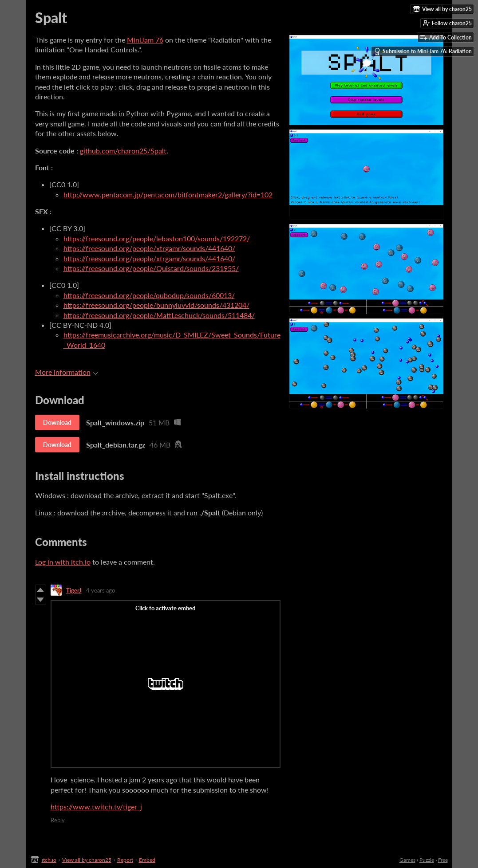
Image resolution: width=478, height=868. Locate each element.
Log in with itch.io (63, 562)
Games (407, 860)
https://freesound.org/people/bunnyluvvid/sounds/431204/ (156, 305)
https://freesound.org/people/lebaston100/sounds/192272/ (157, 238)
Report (125, 860)
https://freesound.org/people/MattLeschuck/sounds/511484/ (159, 315)
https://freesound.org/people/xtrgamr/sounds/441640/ (149, 248)
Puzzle (427, 860)
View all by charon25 (87, 860)
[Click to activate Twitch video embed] (166, 684)
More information (67, 372)
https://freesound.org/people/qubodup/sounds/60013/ (149, 295)
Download (57, 422)
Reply (58, 820)
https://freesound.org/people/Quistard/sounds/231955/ (151, 268)
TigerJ (74, 590)
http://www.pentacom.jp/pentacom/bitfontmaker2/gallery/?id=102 (168, 194)
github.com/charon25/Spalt (123, 151)
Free (443, 860)
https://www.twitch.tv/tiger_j (96, 807)
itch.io (49, 860)
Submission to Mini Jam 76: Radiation (423, 51)
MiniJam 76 (145, 40)
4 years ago (101, 590)
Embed (147, 860)
